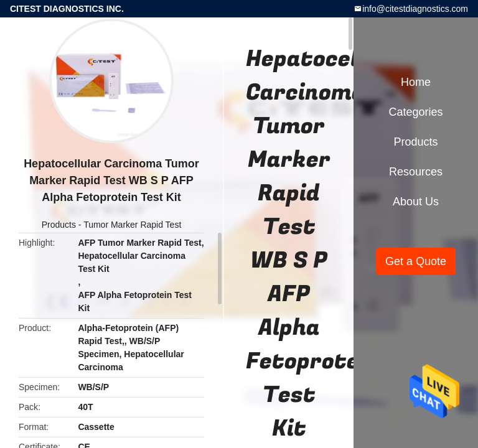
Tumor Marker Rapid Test (132, 225)
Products (59, 225)
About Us (416, 202)
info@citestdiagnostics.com (415, 9)
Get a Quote (416, 261)
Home (416, 82)
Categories (415, 112)
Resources (416, 172)
